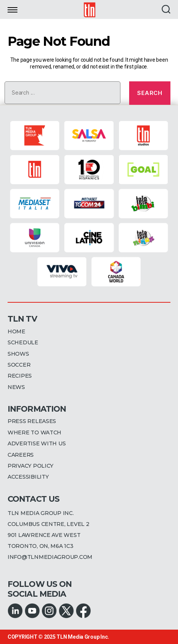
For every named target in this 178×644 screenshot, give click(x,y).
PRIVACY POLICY (30, 466)
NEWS (16, 387)
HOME (16, 331)
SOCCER (19, 365)
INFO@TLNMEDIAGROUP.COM (50, 557)
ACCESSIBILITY (28, 477)
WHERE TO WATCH (34, 432)
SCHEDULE (23, 342)
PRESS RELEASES (32, 421)
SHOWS (18, 354)
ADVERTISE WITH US (37, 443)
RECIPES (20, 376)
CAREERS (21, 455)
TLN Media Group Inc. (83, 637)
